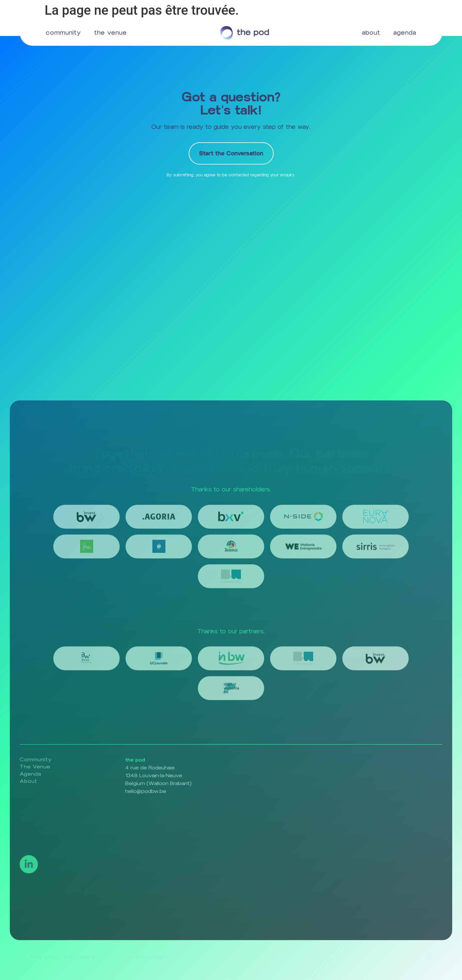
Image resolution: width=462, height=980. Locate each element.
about (371, 33)
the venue (111, 33)
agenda (405, 33)
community (63, 33)
